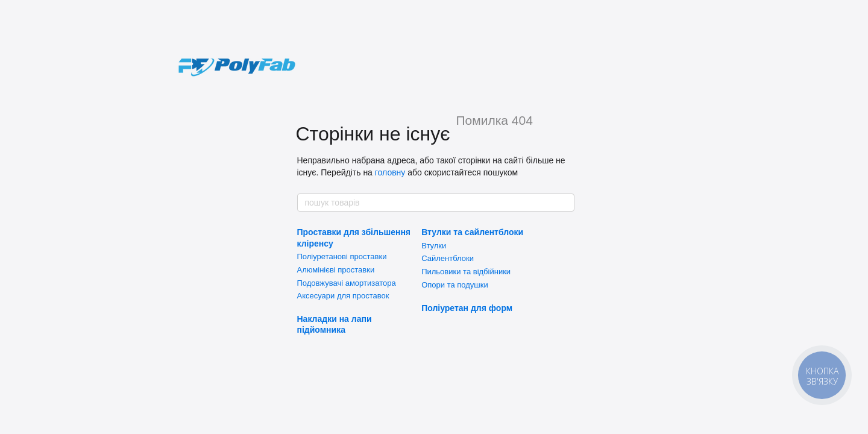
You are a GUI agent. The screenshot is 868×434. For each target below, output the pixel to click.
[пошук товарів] (565, 203)
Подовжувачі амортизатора (347, 283)
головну (390, 172)
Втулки (434, 246)
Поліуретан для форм (467, 308)
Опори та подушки (455, 285)
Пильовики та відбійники (466, 272)
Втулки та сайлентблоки (472, 232)
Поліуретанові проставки (342, 256)
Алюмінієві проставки (336, 270)
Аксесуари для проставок (343, 296)
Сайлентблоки (448, 258)
